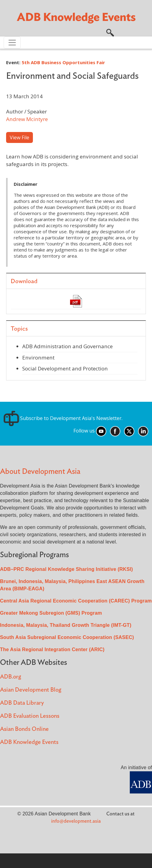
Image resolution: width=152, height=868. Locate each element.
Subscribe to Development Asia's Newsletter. (63, 418)
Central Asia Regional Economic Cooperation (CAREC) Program (76, 601)
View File (19, 137)
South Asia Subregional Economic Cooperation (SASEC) (67, 637)
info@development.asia (76, 821)
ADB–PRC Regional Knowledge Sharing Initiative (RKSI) (66, 569)
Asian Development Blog (31, 690)
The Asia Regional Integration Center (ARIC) (52, 649)
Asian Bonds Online (24, 729)
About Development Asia (40, 472)
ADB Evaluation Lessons (30, 716)
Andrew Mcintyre (27, 119)
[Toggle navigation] (12, 43)
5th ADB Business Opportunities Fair (63, 62)
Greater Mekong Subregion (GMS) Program (51, 613)
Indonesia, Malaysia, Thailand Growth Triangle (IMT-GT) (66, 625)
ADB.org (11, 677)
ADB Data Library (22, 703)
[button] (110, 32)
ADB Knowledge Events (29, 742)
